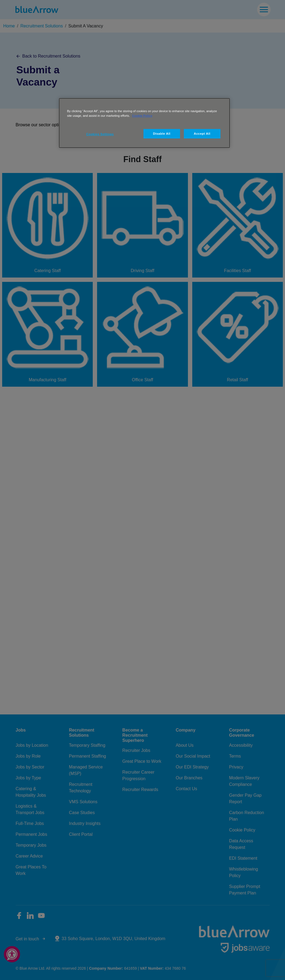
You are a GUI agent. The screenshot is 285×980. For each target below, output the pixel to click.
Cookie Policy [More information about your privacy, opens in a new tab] (142, 116)
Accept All (202, 134)
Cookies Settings (100, 134)
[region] (144, 123)
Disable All (162, 134)
